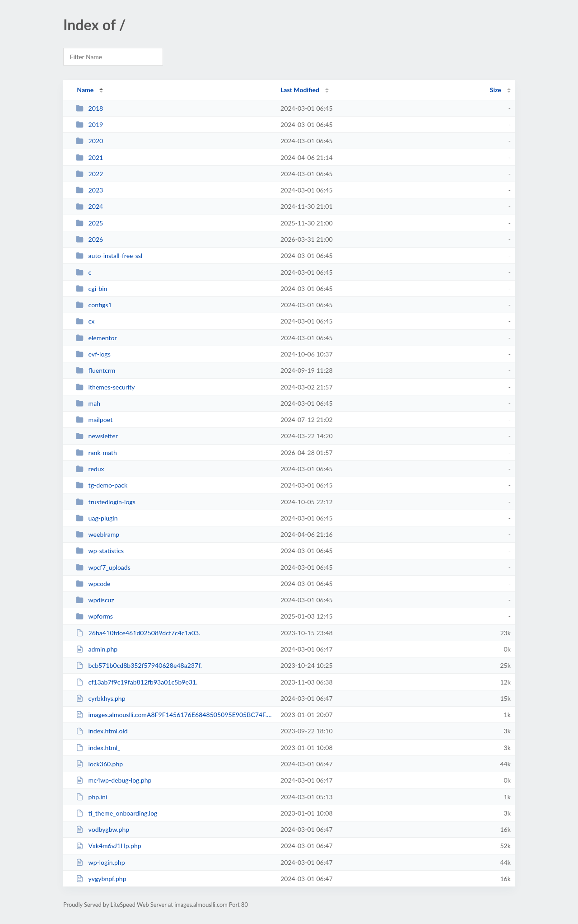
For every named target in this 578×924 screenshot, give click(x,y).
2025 (89, 223)
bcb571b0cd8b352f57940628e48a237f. (139, 665)
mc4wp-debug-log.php (114, 780)
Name (85, 90)
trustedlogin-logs (106, 502)
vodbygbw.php (103, 829)
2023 (89, 190)
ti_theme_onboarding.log (117, 813)
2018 (89, 108)
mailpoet (94, 420)
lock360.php (99, 764)
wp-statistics (100, 551)
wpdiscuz (95, 600)
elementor (96, 338)
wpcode (93, 584)
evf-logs (93, 354)
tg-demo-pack (102, 485)
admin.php (97, 649)
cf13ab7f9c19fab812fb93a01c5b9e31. (137, 682)
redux (90, 469)
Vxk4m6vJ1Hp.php (108, 846)
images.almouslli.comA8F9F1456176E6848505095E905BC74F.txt (174, 715)
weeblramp (98, 534)
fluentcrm (96, 370)
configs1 (94, 305)
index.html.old (102, 731)
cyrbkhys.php (100, 698)
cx (85, 321)
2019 (89, 124)
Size (496, 90)
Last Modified (300, 90)
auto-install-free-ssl (109, 256)
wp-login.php (100, 862)
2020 (89, 141)
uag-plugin (97, 518)
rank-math (96, 453)
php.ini (91, 797)
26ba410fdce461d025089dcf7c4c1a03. (138, 633)
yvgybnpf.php (101, 879)
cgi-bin (91, 288)
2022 (89, 174)
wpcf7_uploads (103, 567)
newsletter (97, 436)
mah (88, 403)
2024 (89, 206)
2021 (89, 157)
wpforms (94, 616)
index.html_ (98, 748)
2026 (89, 239)
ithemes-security (105, 387)
